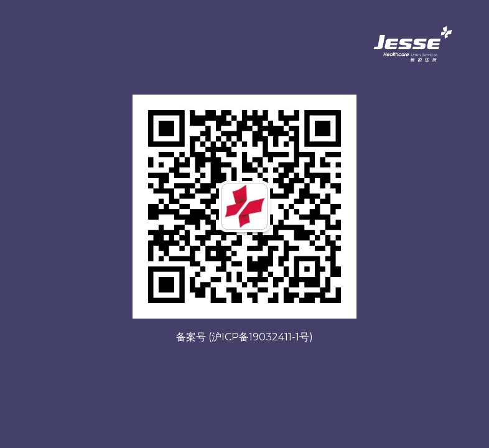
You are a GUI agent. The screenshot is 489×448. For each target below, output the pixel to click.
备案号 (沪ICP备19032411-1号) (244, 337)
